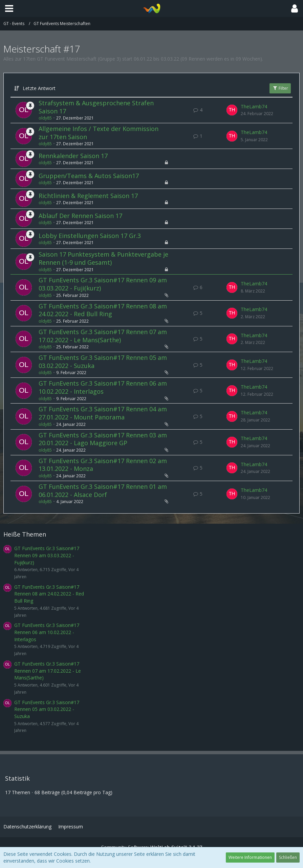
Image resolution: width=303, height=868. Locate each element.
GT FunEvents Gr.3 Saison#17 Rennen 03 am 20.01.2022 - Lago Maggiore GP (103, 439)
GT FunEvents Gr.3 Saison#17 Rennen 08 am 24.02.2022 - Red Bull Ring (103, 310)
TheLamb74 (254, 106)
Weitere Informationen (250, 857)
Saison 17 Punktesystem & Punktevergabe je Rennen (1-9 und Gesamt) (103, 258)
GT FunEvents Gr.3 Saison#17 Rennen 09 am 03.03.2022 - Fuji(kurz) (103, 284)
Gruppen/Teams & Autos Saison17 (89, 176)
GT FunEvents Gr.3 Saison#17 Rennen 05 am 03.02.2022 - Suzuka (103, 362)
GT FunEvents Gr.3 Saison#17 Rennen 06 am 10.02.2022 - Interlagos (103, 387)
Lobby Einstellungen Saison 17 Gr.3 (90, 236)
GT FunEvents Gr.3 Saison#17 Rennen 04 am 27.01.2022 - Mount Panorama (103, 413)
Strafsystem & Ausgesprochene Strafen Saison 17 (96, 107)
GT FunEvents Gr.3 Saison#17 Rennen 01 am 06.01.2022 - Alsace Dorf (103, 491)
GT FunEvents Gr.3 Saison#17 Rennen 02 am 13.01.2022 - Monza (103, 465)
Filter (280, 88)
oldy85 (45, 118)
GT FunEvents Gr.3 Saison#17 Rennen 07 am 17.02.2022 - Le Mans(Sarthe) (103, 336)
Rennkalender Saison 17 (73, 156)
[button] (9, 8)
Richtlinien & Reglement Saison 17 (88, 196)
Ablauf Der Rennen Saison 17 (80, 216)
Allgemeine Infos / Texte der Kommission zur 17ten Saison (99, 133)
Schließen (288, 857)
